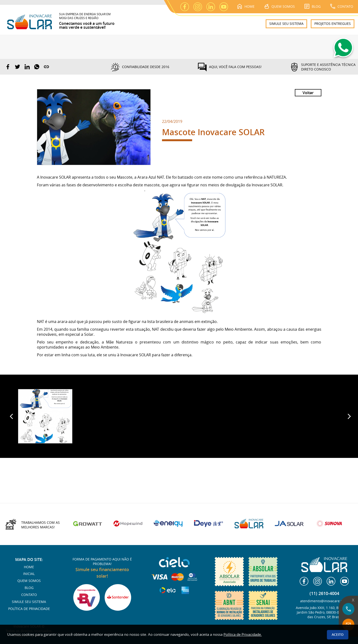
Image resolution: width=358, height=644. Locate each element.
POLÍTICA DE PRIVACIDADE (29, 609)
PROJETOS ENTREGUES (333, 24)
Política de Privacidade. (243, 634)
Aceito (338, 634)
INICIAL (29, 574)
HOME (246, 6)
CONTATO (342, 6)
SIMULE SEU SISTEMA (286, 24)
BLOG (313, 6)
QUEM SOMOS (280, 6)
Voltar (308, 93)
